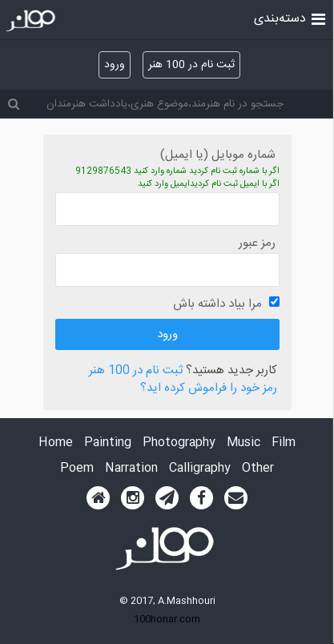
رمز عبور (257, 243)
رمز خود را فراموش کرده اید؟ (209, 389)
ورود (115, 65)
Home (56, 443)
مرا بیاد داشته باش (217, 304)
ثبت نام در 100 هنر (191, 65)
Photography (179, 443)
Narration (131, 469)
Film (284, 443)
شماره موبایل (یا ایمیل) (218, 155)
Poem (77, 469)
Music (243, 443)
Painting (108, 443)
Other (258, 469)
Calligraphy (200, 469)
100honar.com (167, 619)
